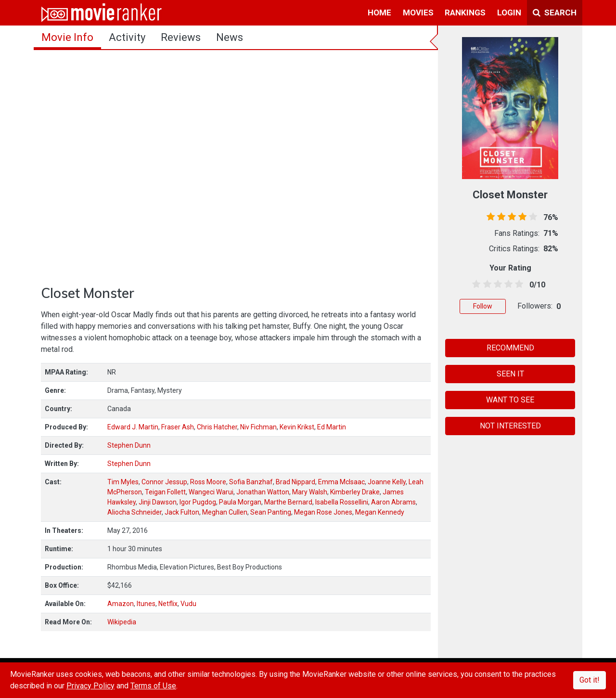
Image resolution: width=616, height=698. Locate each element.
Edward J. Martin (133, 427)
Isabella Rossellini (342, 502)
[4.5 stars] (518, 284)
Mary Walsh (310, 492)
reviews (181, 37)
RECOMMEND (510, 348)
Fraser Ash (178, 427)
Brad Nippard (295, 482)
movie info (67, 37)
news (230, 37)
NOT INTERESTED (510, 426)
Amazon (121, 604)
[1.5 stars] (485, 284)
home (379, 13)
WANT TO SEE (510, 400)
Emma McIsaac (341, 482)
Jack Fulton (182, 512)
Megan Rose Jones (323, 512)
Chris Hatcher (217, 427)
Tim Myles (123, 482)
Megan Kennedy (380, 512)
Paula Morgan (240, 502)
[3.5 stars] (507, 284)
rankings (465, 13)
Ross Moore (208, 482)
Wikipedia (122, 622)
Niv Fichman (258, 427)
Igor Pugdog (198, 502)
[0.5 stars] (475, 284)
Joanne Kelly (387, 482)
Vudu (188, 604)
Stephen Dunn (129, 445)
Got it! (590, 680)
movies (418, 13)
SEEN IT (510, 374)
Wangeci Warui (211, 492)
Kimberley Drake (355, 492)
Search (555, 13)
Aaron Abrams (393, 502)
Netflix (168, 604)
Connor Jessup (164, 482)
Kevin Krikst (297, 427)
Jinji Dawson (158, 502)
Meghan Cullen (225, 512)
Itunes (146, 604)
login (509, 13)
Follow (483, 306)
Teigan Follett (165, 492)
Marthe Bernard (288, 502)
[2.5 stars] (496, 284)
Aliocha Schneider (135, 512)
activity (127, 37)
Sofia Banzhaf (251, 482)
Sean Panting (271, 512)
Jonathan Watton (263, 492)
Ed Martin (332, 427)
